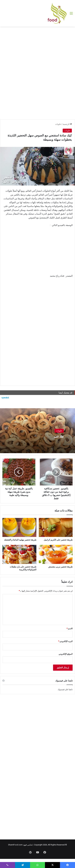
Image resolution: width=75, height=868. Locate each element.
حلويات (58, 124)
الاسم (70, 629)
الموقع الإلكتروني (66, 654)
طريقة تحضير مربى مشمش (60, 567)
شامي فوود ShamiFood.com (20, 845)
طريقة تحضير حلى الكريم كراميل (58, 540)
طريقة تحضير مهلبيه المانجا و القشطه (20, 540)
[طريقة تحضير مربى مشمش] (56, 554)
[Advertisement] (37, 51)
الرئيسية (67, 124)
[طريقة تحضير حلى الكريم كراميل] (56, 527)
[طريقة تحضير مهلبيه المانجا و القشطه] (19, 527)
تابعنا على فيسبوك (65, 689)
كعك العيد (56, 436)
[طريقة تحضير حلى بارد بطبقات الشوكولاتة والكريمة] (19, 554)
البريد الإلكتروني (65, 641)
